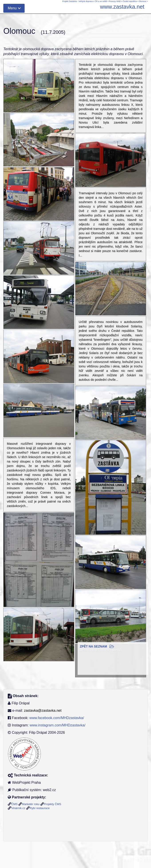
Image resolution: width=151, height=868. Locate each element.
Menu (12, 8)
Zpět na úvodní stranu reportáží (100, 650)
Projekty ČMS (53, 804)
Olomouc (142, 1)
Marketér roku (31, 804)
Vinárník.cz (18, 808)
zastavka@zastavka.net (43, 711)
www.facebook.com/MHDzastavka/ (57, 718)
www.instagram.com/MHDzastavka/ (57, 725)
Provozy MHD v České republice (123, 1)
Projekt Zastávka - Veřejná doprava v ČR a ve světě (85, 1)
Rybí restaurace (40, 808)
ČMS (14, 804)
